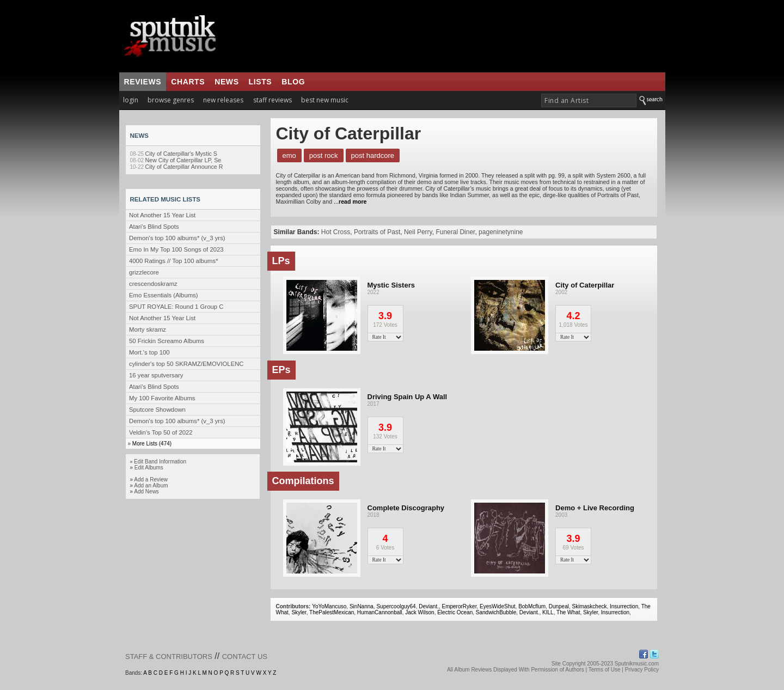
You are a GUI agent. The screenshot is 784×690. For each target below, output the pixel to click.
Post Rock (324, 155)
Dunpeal (559, 606)
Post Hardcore (373, 155)
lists (261, 82)
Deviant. (429, 606)
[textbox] (589, 100)
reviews (143, 82)
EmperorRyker (460, 606)
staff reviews (272, 100)
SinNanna (362, 606)
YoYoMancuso (329, 606)
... (350, 201)
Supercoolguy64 (396, 606)
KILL (548, 612)
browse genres (171, 100)
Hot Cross (336, 232)
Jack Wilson (419, 612)
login (131, 100)
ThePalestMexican (332, 612)
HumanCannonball (380, 612)
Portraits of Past (377, 232)
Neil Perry (418, 232)
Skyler (299, 612)
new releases (223, 100)
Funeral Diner (455, 232)
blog (293, 82)
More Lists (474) (152, 444)
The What (568, 612)
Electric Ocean (455, 612)
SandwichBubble (496, 612)
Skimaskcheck (590, 606)
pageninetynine (501, 232)
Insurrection (624, 606)
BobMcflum (532, 606)
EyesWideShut (498, 606)
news (226, 82)
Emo (289, 155)
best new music (325, 100)
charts (188, 82)
